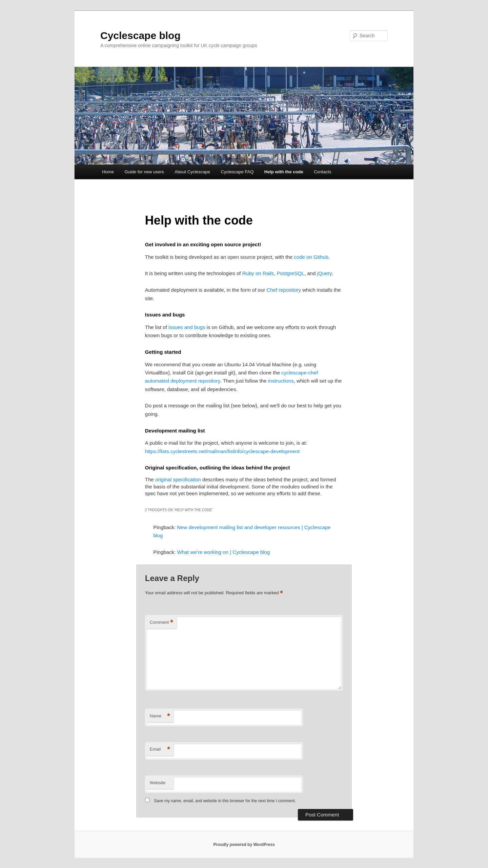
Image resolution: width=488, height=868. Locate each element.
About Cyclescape (192, 172)
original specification (178, 479)
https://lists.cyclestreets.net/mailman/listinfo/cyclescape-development (222, 451)
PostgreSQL (290, 273)
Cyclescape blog (140, 35)
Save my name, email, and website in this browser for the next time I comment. (225, 801)
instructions (281, 381)
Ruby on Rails (258, 273)
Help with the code (284, 172)
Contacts (322, 172)
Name (160, 716)
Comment (161, 623)
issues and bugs (187, 327)
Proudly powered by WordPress (244, 845)
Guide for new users (144, 172)
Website (158, 783)
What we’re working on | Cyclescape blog (223, 552)
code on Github (311, 257)
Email (160, 749)
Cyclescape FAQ (237, 172)
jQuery (324, 273)
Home (108, 172)
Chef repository (284, 290)
